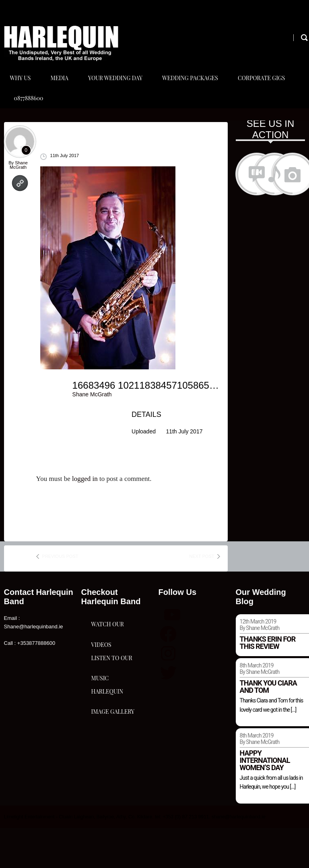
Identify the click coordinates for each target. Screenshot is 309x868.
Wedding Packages (195, 88)
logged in (85, 519)
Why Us (21, 88)
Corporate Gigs (269, 88)
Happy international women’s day (265, 800)
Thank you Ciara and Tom (268, 727)
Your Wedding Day (119, 88)
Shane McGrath (19, 205)
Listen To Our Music (112, 746)
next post (202, 597)
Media (61, 88)
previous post (60, 597)
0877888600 (29, 128)
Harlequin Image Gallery (113, 810)
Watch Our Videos (108, 683)
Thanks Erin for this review (268, 683)
